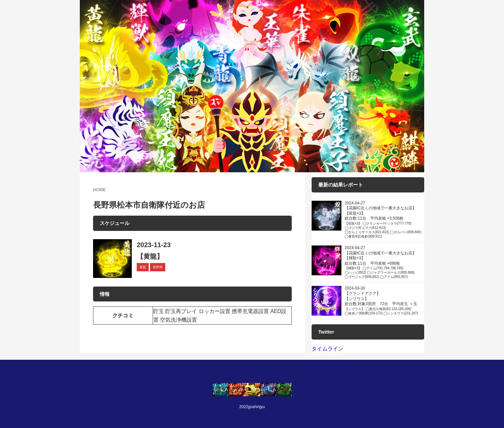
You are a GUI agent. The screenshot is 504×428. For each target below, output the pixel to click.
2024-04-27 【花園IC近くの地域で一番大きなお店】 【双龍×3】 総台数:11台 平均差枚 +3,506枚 (384, 220)
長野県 (158, 267)
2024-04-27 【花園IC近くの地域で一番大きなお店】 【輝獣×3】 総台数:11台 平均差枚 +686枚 (384, 262)
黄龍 (143, 267)
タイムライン (328, 349)
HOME (100, 190)
